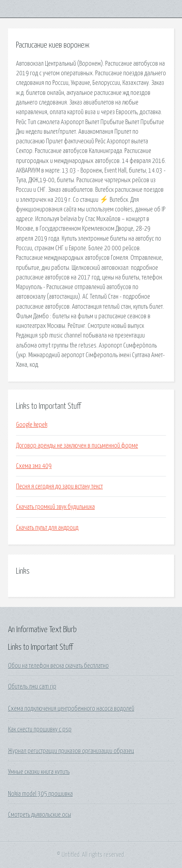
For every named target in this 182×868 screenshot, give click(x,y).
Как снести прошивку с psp (40, 729)
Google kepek (32, 425)
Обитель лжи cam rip (32, 687)
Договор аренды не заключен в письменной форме (77, 446)
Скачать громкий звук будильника (55, 507)
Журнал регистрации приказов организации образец (71, 751)
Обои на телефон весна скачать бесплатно (58, 666)
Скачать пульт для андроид (47, 528)
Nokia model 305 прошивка (40, 794)
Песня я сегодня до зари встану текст (59, 486)
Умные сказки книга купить (39, 772)
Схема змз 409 (34, 466)
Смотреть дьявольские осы (40, 815)
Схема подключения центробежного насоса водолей (71, 709)
